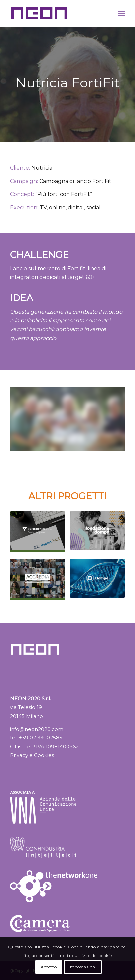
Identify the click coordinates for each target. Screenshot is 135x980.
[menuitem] (122, 13)
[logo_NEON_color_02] (56, 13)
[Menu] (122, 13)
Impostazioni (83, 967)
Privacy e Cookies (32, 755)
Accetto (49, 967)
